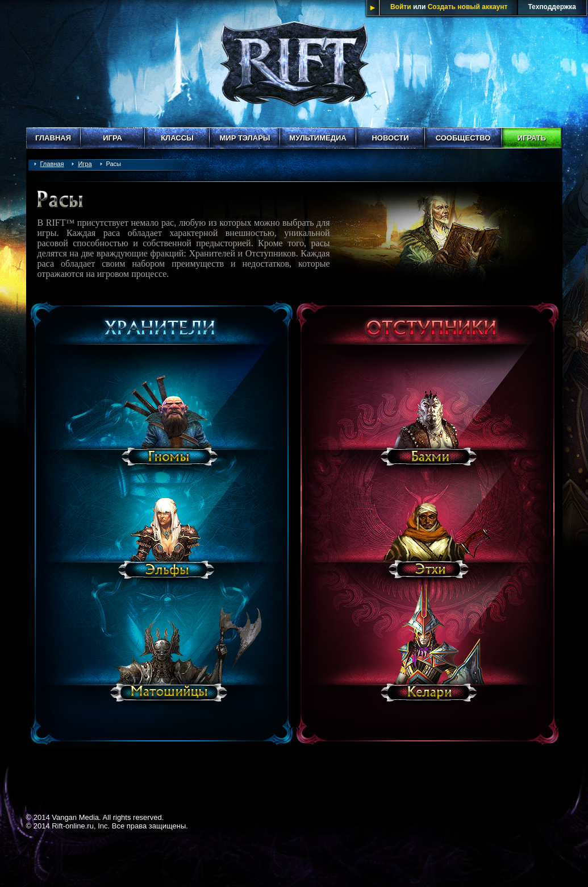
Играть (532, 138)
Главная (53, 138)
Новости (390, 138)
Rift (294, 64)
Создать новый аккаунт (468, 7)
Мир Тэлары (245, 138)
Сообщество (463, 138)
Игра (112, 138)
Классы (177, 138)
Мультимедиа (318, 138)
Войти (401, 7)
